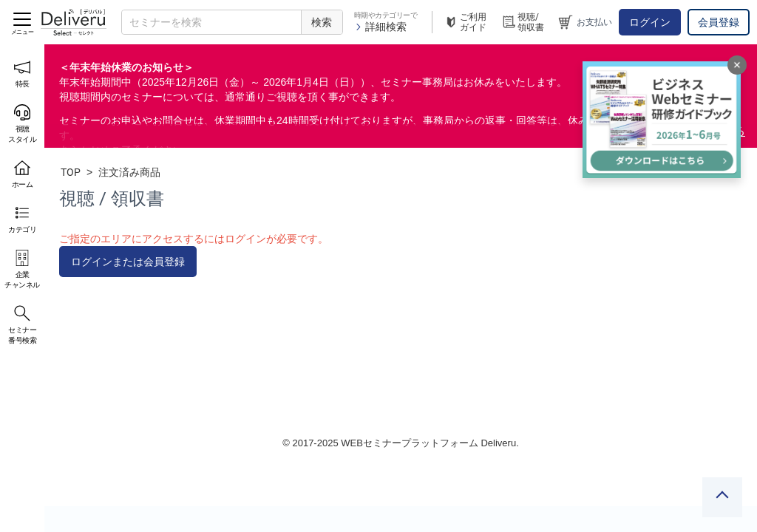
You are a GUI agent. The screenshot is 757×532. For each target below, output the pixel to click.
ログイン (650, 22)
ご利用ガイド (465, 22)
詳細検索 (380, 27)
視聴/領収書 (523, 22)
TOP (71, 172)
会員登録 (719, 22)
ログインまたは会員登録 (128, 262)
